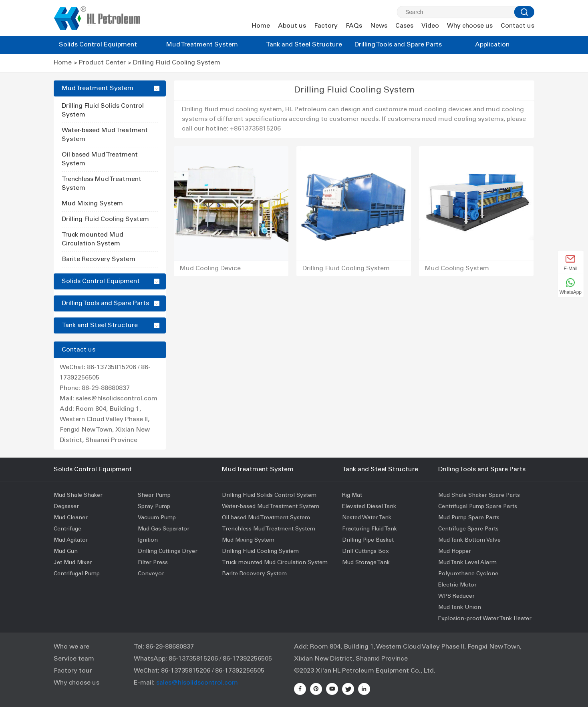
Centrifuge (67, 529)
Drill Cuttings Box (365, 552)
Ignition (148, 540)
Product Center (102, 63)
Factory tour (73, 671)
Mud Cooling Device (210, 269)
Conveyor (151, 574)
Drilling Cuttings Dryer (168, 552)
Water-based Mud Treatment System (271, 507)
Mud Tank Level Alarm (467, 563)
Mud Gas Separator (164, 529)
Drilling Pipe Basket (368, 540)
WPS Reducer (456, 597)
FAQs (354, 26)
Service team (74, 659)
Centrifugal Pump (77, 574)
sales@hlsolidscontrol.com (117, 399)
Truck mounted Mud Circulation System (275, 563)
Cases (404, 26)
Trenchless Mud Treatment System (269, 529)
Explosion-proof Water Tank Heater (485, 619)
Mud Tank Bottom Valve (469, 540)
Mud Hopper (455, 552)
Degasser (66, 507)
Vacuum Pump (157, 518)
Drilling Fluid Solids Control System (269, 496)
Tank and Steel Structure (304, 45)
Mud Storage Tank (366, 563)
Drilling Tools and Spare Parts (398, 45)
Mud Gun (66, 552)
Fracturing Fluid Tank (370, 529)
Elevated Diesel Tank (369, 507)
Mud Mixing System (92, 204)
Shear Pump (154, 496)
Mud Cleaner (71, 518)
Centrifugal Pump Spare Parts (478, 507)
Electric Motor (457, 585)
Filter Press (153, 563)
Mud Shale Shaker (78, 496)
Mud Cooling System (457, 269)
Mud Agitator (71, 540)
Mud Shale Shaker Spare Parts (479, 496)
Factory (326, 26)
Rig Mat (352, 496)
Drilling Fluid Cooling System (177, 63)
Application (492, 45)
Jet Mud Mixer (73, 563)
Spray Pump (154, 507)
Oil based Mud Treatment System (266, 518)
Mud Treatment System (202, 45)
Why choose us (470, 26)
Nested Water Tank (367, 518)
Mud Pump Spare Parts (469, 518)
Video (430, 26)
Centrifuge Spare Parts (468, 529)
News (379, 26)
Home (261, 26)
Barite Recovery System (99, 259)
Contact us (518, 26)
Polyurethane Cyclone (468, 574)
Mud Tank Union (460, 608)
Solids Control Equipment (98, 45)
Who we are (71, 647)
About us (292, 26)
